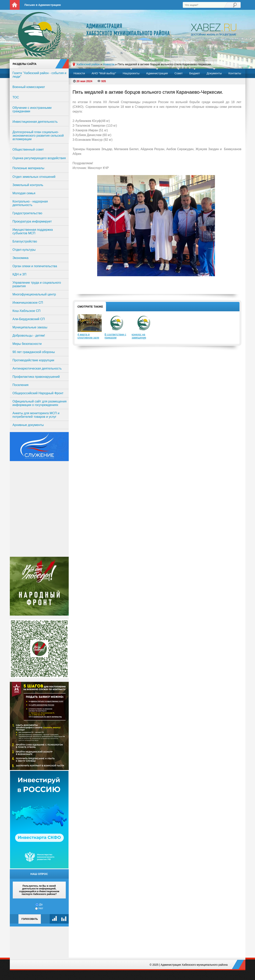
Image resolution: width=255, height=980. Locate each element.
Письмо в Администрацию (43, 5)
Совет (179, 73)
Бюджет (195, 73)
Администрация (157, 73)
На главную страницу (15, 5)
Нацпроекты (131, 73)
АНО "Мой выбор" (104, 73)
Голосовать (30, 919)
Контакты (235, 73)
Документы (214, 73)
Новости (79, 73)
